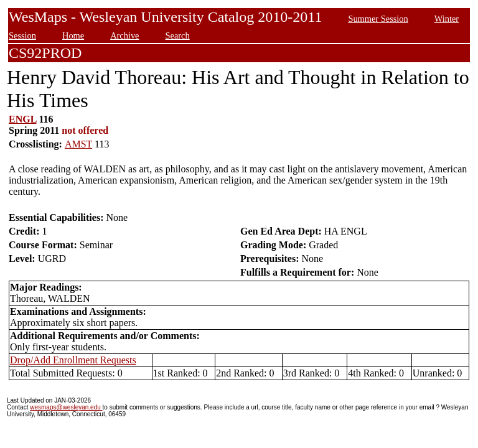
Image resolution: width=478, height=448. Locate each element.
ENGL (22, 119)
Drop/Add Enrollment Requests (73, 360)
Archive (124, 35)
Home (73, 35)
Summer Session (378, 19)
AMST (78, 144)
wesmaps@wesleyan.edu (66, 407)
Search (178, 35)
